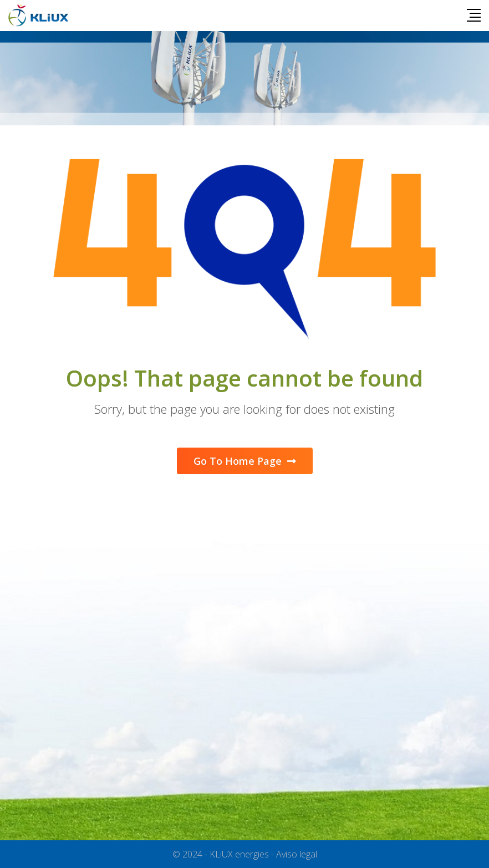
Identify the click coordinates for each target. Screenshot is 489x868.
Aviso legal (297, 854)
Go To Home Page (245, 461)
